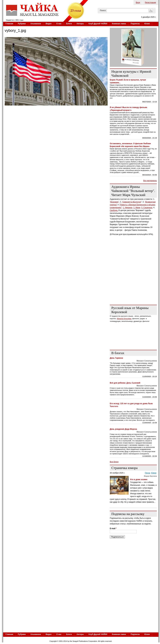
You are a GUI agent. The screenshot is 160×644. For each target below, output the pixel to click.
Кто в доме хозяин (139, 479)
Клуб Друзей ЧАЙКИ (98, 24)
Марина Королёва (124, 319)
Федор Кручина (150, 476)
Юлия (147, 24)
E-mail (113, 528)
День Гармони (116, 358)
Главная (9, 24)
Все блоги (114, 462)
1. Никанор (128, 208)
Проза (147, 473)
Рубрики (22, 24)
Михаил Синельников (147, 361)
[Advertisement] (81, 608)
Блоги (69, 24)
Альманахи (36, 24)
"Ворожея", (115, 202)
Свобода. (114, 210)
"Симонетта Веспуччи (131, 202)
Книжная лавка (119, 24)
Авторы (80, 24)
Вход (138, 3)
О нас (59, 24)
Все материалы (150, 181)
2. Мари (137, 208)
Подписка (135, 24)
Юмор (154, 473)
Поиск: (103, 10)
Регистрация (150, 3)
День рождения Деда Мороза (123, 429)
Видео (49, 24)
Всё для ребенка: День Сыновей (125, 383)
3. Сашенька (147, 208)
